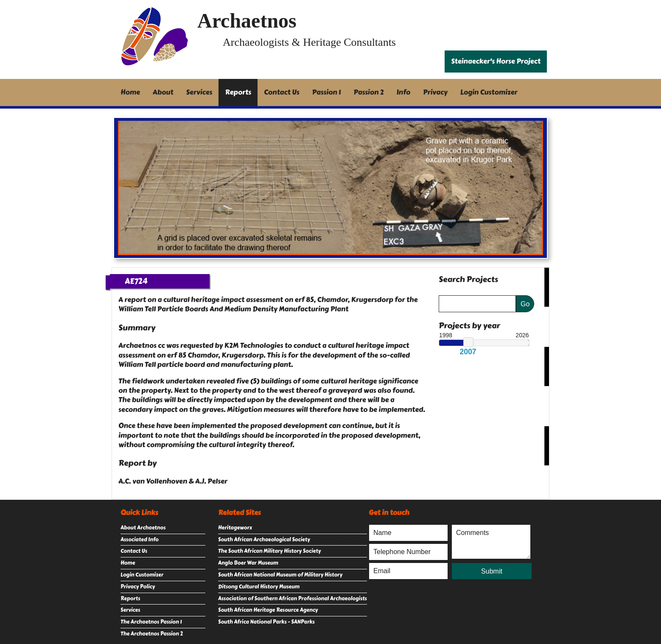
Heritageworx (235, 528)
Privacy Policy (138, 587)
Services (199, 92)
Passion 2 (368, 92)
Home (130, 92)
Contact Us (282, 92)
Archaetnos (247, 21)
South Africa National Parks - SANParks (266, 622)
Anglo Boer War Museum (248, 563)
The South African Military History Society (269, 551)
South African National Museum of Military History (280, 575)
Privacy (435, 92)
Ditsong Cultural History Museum (259, 587)
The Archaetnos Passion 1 (151, 622)
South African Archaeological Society (264, 540)
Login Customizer (489, 92)
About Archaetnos (143, 528)
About (163, 92)
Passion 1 (327, 92)
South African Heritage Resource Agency (268, 610)
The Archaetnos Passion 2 (152, 634)
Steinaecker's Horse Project (496, 61)
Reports (238, 92)
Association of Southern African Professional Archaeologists (293, 599)
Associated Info (140, 540)
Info (404, 92)
